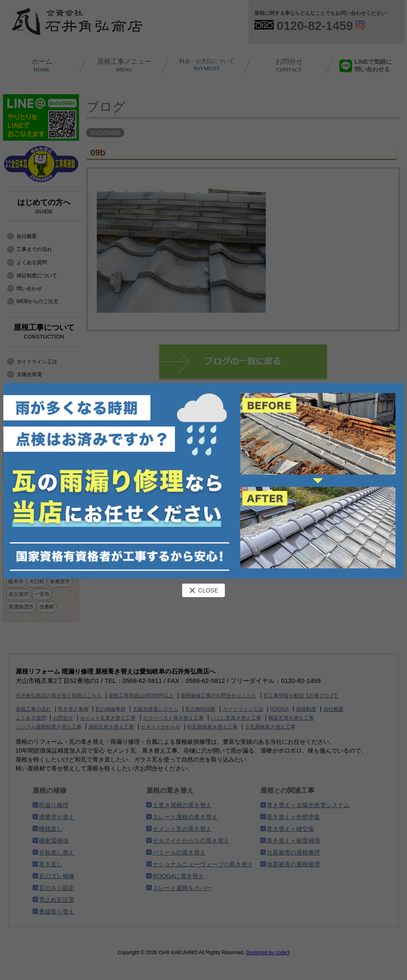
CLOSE (203, 590)
